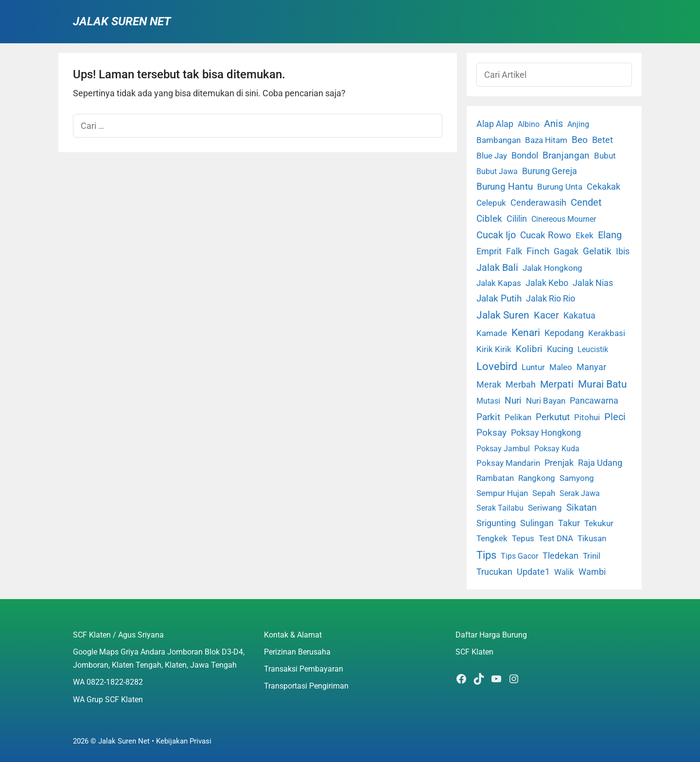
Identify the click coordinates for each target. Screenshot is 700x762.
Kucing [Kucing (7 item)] (560, 349)
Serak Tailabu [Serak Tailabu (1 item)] (500, 508)
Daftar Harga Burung (491, 635)
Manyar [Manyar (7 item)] (591, 367)
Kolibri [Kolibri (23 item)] (529, 349)
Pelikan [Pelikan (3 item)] (518, 417)
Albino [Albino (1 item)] (529, 124)
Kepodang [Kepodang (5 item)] (564, 333)
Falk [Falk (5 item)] (514, 251)
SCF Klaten (474, 652)
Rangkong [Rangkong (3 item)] (537, 478)
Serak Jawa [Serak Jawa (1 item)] (580, 493)
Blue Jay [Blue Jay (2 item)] (492, 156)
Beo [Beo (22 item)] (580, 140)
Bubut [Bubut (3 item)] (605, 156)
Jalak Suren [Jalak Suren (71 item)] (503, 315)
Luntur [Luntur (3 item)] (533, 367)
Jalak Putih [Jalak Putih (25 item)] (499, 298)
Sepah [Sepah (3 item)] (544, 493)
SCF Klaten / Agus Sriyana (118, 635)
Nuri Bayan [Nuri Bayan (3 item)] (546, 401)
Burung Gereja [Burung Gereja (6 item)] (550, 171)
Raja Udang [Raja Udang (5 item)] (600, 463)
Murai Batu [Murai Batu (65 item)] (603, 384)
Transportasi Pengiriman (306, 686)
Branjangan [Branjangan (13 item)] (566, 156)
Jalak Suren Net (122, 21)
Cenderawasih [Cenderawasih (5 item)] (538, 203)
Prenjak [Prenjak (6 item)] (559, 463)
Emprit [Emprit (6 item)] (489, 251)
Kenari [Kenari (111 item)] (526, 332)
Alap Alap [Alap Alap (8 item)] (495, 124)
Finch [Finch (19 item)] (538, 251)
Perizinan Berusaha (297, 652)
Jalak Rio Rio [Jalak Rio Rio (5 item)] (551, 299)
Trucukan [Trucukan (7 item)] (494, 572)
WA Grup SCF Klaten (108, 700)
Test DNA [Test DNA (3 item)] (556, 538)
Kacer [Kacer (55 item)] (546, 315)
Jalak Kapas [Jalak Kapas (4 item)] (499, 283)
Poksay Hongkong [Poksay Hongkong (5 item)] (546, 433)
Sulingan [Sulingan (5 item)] (537, 523)
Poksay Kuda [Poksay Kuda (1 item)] (557, 449)
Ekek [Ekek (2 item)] (585, 236)
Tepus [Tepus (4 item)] (523, 538)
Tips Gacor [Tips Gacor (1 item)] (519, 556)
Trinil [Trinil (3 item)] (592, 556)
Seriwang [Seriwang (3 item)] (545, 508)
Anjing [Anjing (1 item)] (578, 124)
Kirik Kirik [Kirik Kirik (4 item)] (494, 349)
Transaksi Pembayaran (304, 669)
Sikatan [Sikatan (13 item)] (582, 508)
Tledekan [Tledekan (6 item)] (560, 556)
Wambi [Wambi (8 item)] (592, 572)
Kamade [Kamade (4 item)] (492, 333)
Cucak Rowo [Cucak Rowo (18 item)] (546, 235)
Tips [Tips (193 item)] (486, 555)
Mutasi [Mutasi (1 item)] (488, 401)
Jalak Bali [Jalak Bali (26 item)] (497, 268)
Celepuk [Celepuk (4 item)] (491, 203)
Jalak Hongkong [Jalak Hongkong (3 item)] (552, 268)
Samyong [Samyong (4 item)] (577, 478)
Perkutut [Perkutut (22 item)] (553, 417)
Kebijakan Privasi (184, 741)
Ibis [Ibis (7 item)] (623, 251)
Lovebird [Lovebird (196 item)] (497, 366)
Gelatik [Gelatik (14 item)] (597, 251)
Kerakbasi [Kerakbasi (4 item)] (607, 333)
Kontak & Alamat (293, 635)
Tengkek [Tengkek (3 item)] (492, 538)
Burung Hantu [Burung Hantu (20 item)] (505, 186)
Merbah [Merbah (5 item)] (521, 385)
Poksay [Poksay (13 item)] (491, 433)
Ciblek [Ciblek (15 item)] (489, 219)
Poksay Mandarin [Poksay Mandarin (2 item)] (508, 463)
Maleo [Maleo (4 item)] (561, 367)
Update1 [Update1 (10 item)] (533, 572)
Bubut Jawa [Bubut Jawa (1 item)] (497, 171)
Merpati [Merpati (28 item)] (557, 384)
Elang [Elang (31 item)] (610, 235)
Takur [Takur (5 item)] (569, 523)
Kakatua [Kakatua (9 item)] (579, 315)
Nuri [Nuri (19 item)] (513, 400)
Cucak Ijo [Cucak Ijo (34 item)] (496, 235)
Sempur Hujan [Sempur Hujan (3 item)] (502, 493)
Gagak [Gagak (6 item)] (566, 251)
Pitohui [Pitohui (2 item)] (587, 417)
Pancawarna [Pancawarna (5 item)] (594, 401)
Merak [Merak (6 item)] (489, 385)
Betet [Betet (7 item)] (603, 140)
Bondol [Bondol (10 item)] (525, 155)
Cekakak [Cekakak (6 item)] (604, 187)
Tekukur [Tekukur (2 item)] (599, 523)
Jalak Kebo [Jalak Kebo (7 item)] (547, 283)
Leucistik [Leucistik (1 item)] (593, 349)
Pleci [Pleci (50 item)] (615, 417)
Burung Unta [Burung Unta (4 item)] (560, 187)
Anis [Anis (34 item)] (553, 124)
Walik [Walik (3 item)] (564, 572)
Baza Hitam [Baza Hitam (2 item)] (546, 140)
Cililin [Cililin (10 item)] (517, 219)
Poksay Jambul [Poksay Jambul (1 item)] (503, 449)
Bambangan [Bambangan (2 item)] (499, 140)
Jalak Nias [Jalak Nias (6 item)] (593, 283)
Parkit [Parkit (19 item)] (488, 417)
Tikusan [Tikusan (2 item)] (592, 539)
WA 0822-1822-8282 (108, 682)
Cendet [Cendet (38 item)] (586, 202)
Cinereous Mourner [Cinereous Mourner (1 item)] (564, 219)
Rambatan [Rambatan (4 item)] (495, 478)
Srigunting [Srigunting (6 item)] (496, 523)
